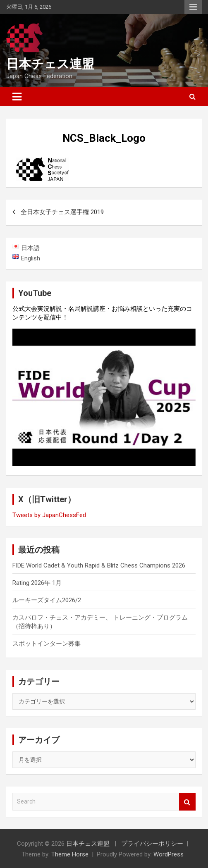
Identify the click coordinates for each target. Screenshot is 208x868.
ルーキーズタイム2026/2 (47, 600)
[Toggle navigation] (17, 97)
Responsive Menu (193, 7)
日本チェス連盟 (50, 64)
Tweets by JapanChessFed (49, 515)
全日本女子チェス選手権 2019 (62, 212)
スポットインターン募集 (47, 644)
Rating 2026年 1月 (37, 583)
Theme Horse (70, 854)
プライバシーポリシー (152, 844)
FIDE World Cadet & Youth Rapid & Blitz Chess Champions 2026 (99, 565)
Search (187, 802)
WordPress (169, 854)
